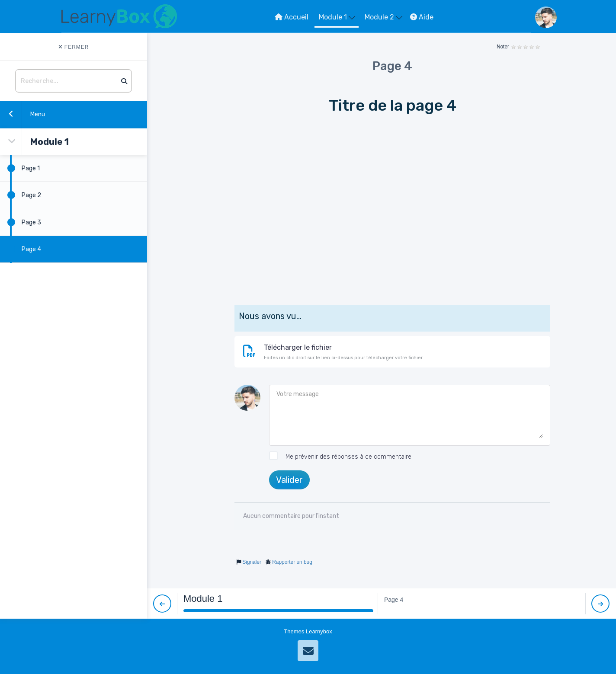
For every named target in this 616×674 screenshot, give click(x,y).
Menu (22, 114)
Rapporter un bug (292, 562)
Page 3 (21, 222)
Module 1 (337, 17)
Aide (422, 17)
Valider (289, 480)
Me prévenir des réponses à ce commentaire (340, 457)
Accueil (292, 17)
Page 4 (21, 249)
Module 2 (383, 17)
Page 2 (21, 195)
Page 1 (20, 168)
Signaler (252, 562)
